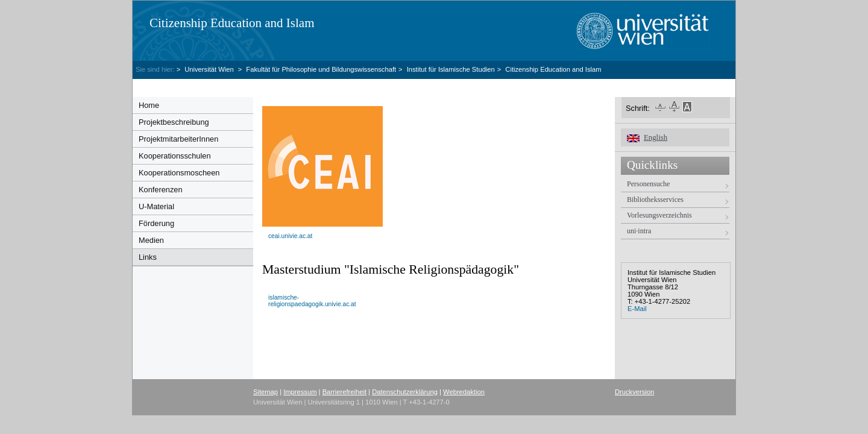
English (656, 137)
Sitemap (266, 392)
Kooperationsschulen (175, 156)
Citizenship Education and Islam (232, 23)
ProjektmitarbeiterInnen (178, 139)
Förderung (156, 223)
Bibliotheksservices (655, 200)
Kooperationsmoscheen (179, 173)
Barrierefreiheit (344, 392)
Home (149, 105)
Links (148, 257)
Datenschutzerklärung (405, 392)
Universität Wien (210, 69)
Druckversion (634, 392)
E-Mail (637, 309)
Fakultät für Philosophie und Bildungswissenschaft (321, 69)
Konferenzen (161, 190)
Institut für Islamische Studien (451, 69)
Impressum (300, 392)
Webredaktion (464, 392)
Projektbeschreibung (174, 122)
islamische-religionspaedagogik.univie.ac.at (312, 301)
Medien (151, 240)
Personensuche (648, 184)
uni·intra (639, 231)
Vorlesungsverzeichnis (659, 215)
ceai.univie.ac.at (290, 236)
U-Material (156, 206)
